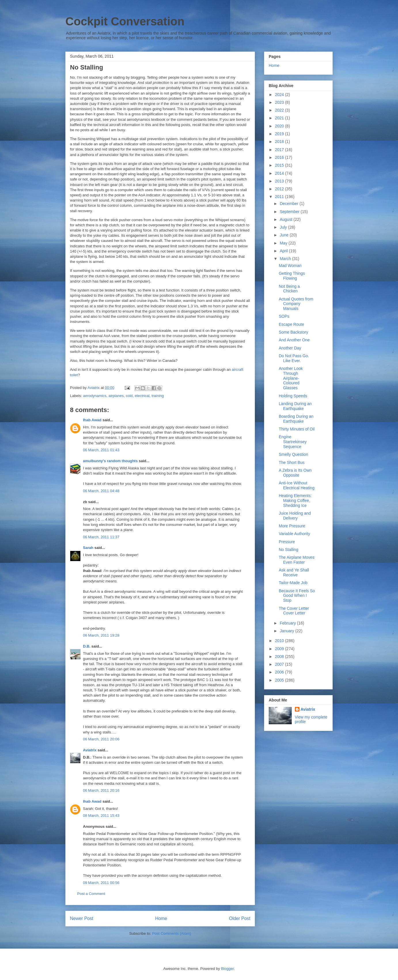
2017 (280, 150)
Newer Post (82, 918)
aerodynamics (95, 396)
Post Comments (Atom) (171, 933)
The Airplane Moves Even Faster (297, 560)
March (286, 259)
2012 (280, 189)
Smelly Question (293, 454)
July (284, 227)
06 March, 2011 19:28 (101, 635)
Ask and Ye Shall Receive (294, 572)
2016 (280, 157)
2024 (280, 95)
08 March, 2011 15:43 (101, 816)
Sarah (88, 548)
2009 (280, 649)
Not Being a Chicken (289, 289)
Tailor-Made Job (293, 583)
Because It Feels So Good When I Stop (297, 596)
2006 (280, 672)
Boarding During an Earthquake (296, 419)
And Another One (294, 340)
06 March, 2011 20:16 (101, 790)
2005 (280, 680)
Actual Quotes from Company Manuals (296, 304)
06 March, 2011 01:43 (101, 450)
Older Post (240, 918)
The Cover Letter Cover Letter (294, 611)
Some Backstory (293, 332)
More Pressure (292, 526)
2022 (280, 110)
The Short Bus (292, 462)
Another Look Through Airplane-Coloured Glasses (291, 378)
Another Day (290, 348)
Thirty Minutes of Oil (297, 429)
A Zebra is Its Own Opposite (295, 473)
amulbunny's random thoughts (110, 461)
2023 (280, 102)
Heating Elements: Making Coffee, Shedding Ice (295, 501)
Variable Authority (294, 534)
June (285, 235)
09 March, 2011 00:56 (101, 883)
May (284, 243)
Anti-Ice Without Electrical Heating (297, 485)
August (286, 219)
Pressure (287, 542)
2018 (280, 142)
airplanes (116, 396)
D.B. (87, 646)
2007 (280, 664)
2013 (280, 181)
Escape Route (291, 324)
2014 (280, 173)
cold (129, 396)
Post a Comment (91, 894)
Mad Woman (290, 266)
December (289, 204)
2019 (280, 134)
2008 (280, 657)
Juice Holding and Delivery (295, 516)
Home (161, 918)
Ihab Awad (92, 420)
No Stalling (289, 550)
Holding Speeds (293, 396)
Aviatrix (90, 750)
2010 (280, 641)
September (290, 212)
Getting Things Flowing (292, 276)
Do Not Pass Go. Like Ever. (294, 358)
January (287, 631)
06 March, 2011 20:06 (101, 739)
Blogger (227, 969)
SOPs (284, 316)
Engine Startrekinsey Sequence (293, 442)
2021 (280, 118)
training (158, 396)
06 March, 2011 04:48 (101, 491)
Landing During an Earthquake (295, 406)
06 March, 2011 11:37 (101, 537)
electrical (142, 396)
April (284, 251)
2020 (280, 126)
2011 (280, 197)
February (288, 623)
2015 (280, 165)
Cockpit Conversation (125, 21)
